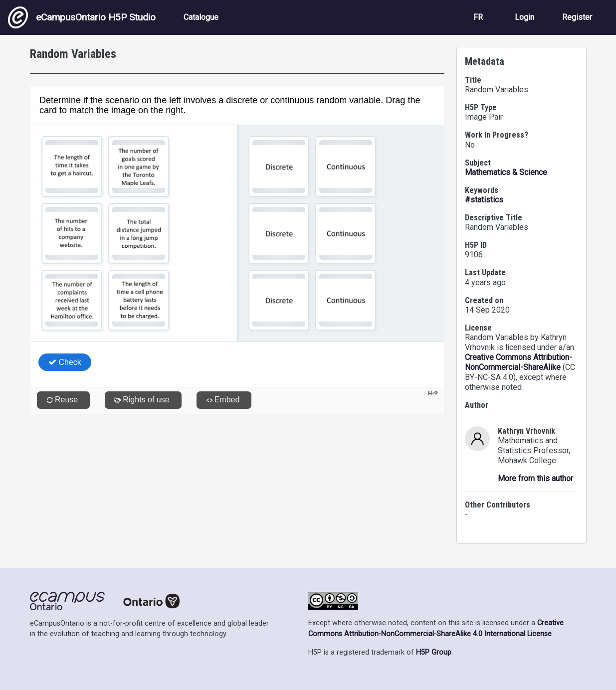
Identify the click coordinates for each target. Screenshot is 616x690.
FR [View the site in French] (478, 17)
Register (577, 17)
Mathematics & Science (506, 172)
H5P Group (434, 652)
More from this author (535, 478)
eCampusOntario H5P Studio (82, 17)
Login (524, 17)
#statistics (484, 200)
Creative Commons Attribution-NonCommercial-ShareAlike (518, 362)
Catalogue (201, 17)
